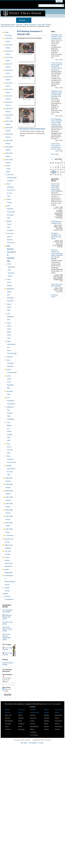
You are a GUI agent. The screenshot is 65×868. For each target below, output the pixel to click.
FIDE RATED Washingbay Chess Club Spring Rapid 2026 (56, 188)
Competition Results (7, 606)
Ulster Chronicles (30, 25)
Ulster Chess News (8, 26)
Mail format (6, 687)
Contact (41, 743)
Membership (39, 20)
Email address (8, 678)
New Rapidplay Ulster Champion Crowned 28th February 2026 (57, 122)
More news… (56, 154)
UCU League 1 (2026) (8, 649)
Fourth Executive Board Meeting (57, 285)
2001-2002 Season (44, 25)
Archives (22, 20)
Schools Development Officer (34, 727)
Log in (59, 1)
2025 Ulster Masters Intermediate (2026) (7, 637)
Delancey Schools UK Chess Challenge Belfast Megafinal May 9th (57, 253)
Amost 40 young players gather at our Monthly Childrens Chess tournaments (57, 66)
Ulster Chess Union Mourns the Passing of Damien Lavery (56, 146)
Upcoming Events (55, 180)
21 (56, 172)
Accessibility (32, 743)
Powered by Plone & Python (22, 740)
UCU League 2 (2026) (8, 654)
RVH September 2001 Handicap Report (32, 129)
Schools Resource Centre (33, 718)
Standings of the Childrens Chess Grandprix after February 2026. (57, 94)
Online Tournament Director (58, 721)
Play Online (58, 715)
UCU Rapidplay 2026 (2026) (8, 611)
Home (5, 20)
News (53, 32)
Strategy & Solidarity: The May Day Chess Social (56, 236)
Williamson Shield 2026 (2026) (7, 617)
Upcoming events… (55, 296)
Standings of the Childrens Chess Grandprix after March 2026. (57, 37)
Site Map (24, 743)
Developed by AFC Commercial (42, 740)
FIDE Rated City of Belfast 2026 (57, 222)
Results (52, 20)
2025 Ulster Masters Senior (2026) (7, 629)
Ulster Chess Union (50, 704)
